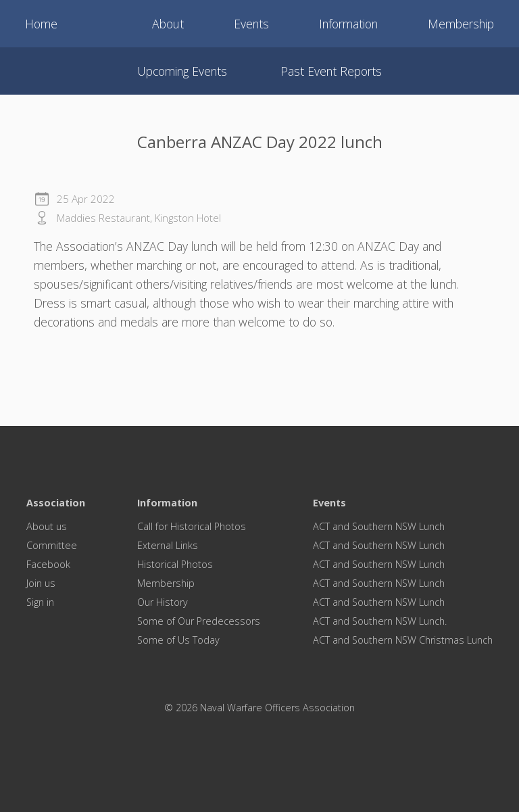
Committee (52, 545)
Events (251, 24)
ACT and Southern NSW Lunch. (380, 621)
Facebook (48, 564)
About (168, 24)
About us (47, 526)
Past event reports (331, 71)
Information (348, 24)
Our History (163, 602)
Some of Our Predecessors (199, 621)
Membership (461, 24)
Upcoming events (182, 71)
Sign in (40, 602)
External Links (168, 545)
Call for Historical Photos (192, 526)
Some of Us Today (178, 640)
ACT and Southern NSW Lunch (379, 526)
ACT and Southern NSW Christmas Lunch (403, 640)
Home (41, 24)
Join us (41, 583)
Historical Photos (175, 564)
